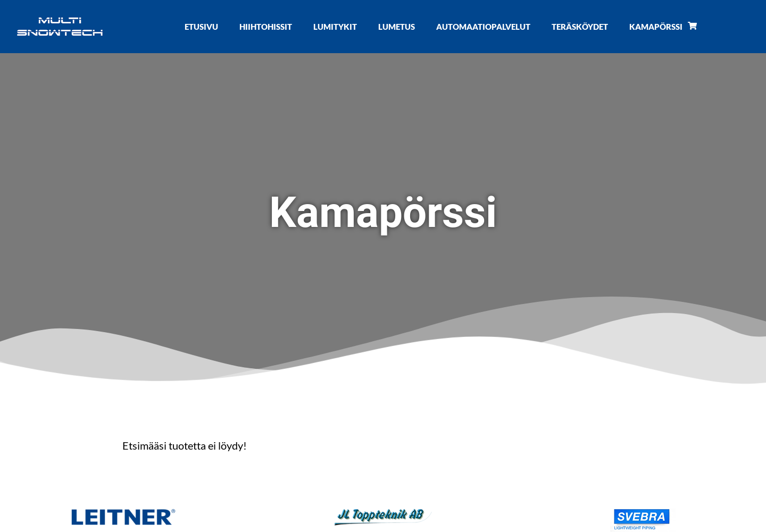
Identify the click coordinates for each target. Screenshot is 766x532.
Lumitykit (335, 27)
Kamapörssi (663, 27)
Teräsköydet (580, 27)
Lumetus (397, 27)
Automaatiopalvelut (483, 27)
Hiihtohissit (266, 27)
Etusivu (201, 27)
